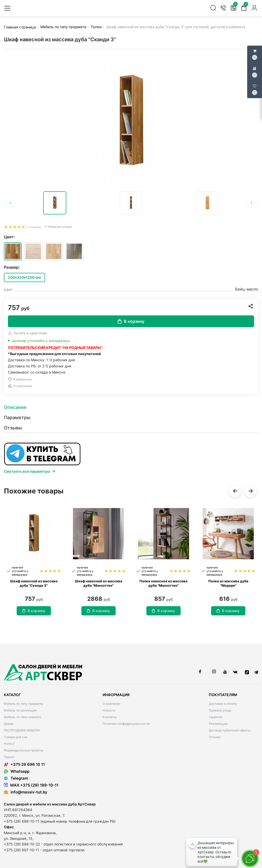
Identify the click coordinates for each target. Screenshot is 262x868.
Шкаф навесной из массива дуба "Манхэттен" (99, 583)
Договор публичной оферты (230, 730)
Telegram (16, 778)
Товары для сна (16, 737)
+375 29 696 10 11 (24, 764)
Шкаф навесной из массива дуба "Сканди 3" (34, 583)
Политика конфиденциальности (126, 724)
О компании (111, 704)
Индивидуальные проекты (24, 750)
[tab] (131, 407)
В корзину (131, 321)
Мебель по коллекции (20, 710)
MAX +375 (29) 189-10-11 (31, 785)
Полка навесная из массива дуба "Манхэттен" (163, 583)
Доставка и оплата (223, 704)
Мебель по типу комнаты (23, 717)
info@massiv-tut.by (29, 792)
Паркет (9, 757)
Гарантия (216, 717)
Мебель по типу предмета (23, 704)
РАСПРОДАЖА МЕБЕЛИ (22, 730)
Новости (109, 710)
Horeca (9, 744)
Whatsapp (17, 771)
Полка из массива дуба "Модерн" (228, 583)
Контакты (110, 717)
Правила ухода (220, 710)
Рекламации (218, 724)
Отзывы (215, 737)
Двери (9, 724)
